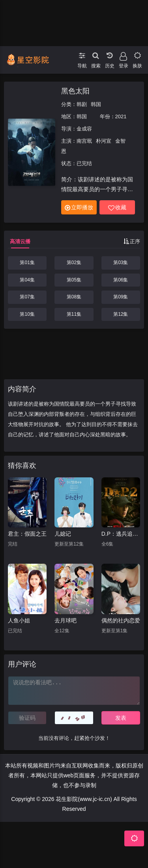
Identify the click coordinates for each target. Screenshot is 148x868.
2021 (121, 116)
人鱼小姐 (19, 620)
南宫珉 (84, 141)
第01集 (27, 263)
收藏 (117, 208)
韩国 (96, 104)
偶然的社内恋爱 (121, 620)
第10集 (27, 314)
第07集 (27, 297)
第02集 (74, 263)
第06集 (121, 280)
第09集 (121, 297)
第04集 (27, 280)
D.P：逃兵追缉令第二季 (121, 534)
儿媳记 (63, 534)
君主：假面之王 (27, 534)
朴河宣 (104, 141)
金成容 (84, 129)
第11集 (74, 314)
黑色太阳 (75, 91)
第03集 (121, 263)
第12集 (121, 314)
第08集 (74, 297)
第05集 (74, 280)
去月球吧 (66, 620)
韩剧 (82, 104)
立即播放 (79, 208)
